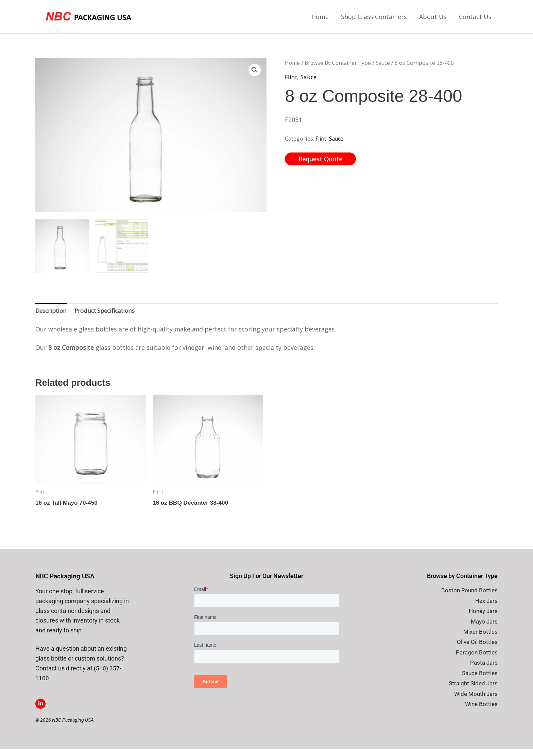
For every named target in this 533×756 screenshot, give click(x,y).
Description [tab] (53, 317)
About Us (433, 20)
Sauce (388, 69)
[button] (254, 77)
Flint (291, 83)
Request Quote (320, 165)
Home (320, 20)
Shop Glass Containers (374, 20)
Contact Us (475, 20)
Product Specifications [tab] (110, 317)
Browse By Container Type (340, 69)
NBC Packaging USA (66, 583)
